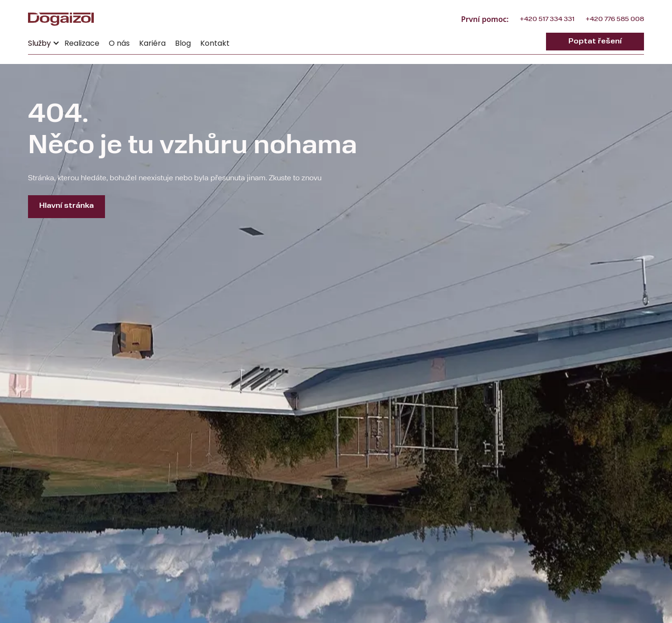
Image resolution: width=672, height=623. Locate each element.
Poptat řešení (595, 42)
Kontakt (215, 43)
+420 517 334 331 (547, 19)
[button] (44, 42)
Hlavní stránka (66, 206)
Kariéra (152, 43)
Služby (39, 43)
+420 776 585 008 (615, 19)
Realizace (82, 43)
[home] (61, 19)
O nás (119, 43)
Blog (183, 43)
